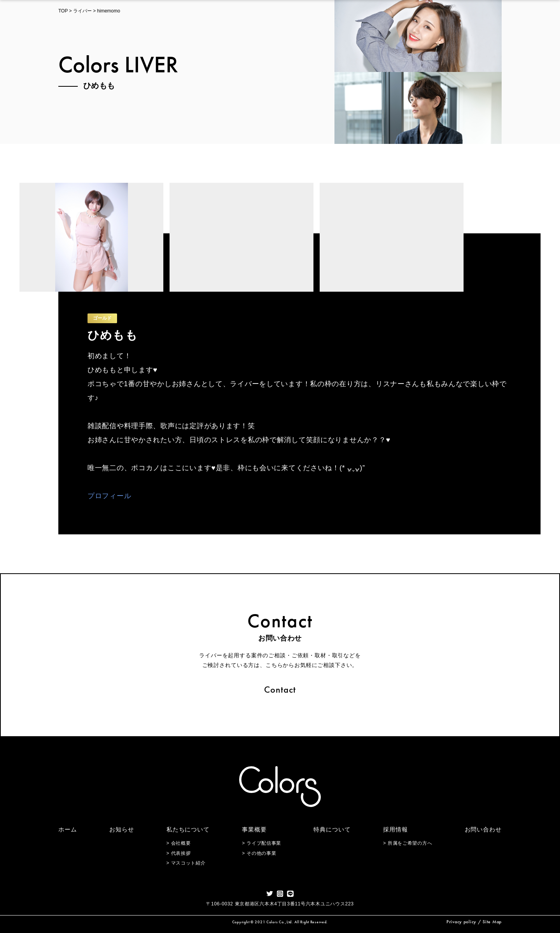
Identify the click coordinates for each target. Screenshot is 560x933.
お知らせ (122, 829)
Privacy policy (461, 922)
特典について (332, 829)
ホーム (68, 829)
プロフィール (109, 496)
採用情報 (395, 829)
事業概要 (254, 829)
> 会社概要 (179, 843)
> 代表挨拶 (179, 853)
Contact (280, 689)
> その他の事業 (259, 853)
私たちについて (188, 829)
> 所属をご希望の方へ (408, 843)
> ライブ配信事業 (262, 843)
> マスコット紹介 (186, 863)
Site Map (492, 922)
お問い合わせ (483, 829)
